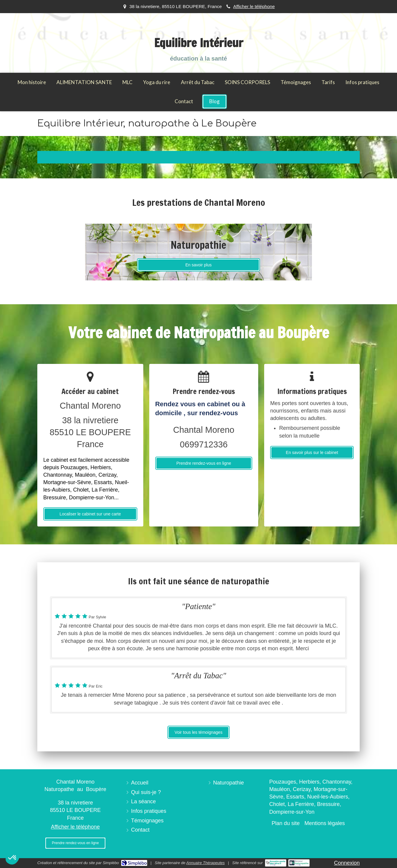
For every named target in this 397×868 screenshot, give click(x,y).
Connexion (347, 863)
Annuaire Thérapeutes (206, 863)
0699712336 (204, 444)
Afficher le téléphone (254, 6)
